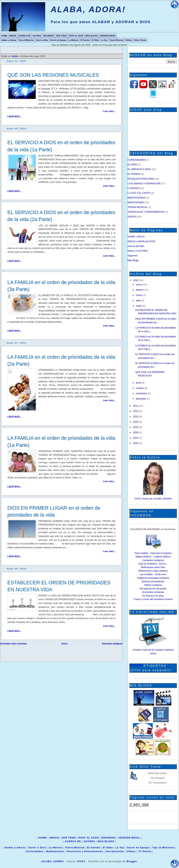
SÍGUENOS (48, 36)
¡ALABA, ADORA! (53, 861)
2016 (136, 432)
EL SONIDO (134, 174)
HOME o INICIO (136, 237)
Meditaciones (55, 851)
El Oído (95, 40)
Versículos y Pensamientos (85, 851)
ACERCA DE (24, 36)
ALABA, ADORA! (88, 9)
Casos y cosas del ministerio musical (153, 599)
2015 (136, 427)
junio (139, 383)
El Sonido (85, 40)
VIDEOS (132, 217)
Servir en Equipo (58, 40)
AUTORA (37, 36)
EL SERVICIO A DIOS (139, 169)
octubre (140, 388)
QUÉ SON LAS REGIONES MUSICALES (53, 75)
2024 (136, 438)
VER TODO (61, 36)
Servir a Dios (42, 40)
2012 (136, 411)
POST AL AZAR (76, 36)
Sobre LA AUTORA (138, 251)
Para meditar (141, 553)
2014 (136, 422)
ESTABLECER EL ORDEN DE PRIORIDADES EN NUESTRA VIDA (59, 586)
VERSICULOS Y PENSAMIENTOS (146, 212)
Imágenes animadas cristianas (153, 578)
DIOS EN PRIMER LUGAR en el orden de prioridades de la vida (54, 511)
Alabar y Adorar (9, 40)
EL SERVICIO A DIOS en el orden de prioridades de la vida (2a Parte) (61, 216)
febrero (140, 290)
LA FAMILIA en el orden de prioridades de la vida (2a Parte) (61, 360)
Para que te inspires (161, 553)
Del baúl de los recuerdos (153, 589)
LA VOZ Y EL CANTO (139, 193)
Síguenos (133, 256)
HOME (4, 36)
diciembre (141, 399)
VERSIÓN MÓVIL (108, 36)
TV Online (145, 851)
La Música (73, 40)
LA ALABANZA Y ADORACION (144, 183)
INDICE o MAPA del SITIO (141, 241)
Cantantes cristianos (153, 560)
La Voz (104, 40)
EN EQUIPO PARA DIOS (141, 179)
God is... (163, 564)
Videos (129, 40)
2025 (136, 443)
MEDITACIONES (137, 198)
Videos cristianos (153, 585)
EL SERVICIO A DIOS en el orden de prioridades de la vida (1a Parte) (61, 146)
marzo (140, 295)
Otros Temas (140, 40)
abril (139, 301)
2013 (136, 417)
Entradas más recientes (14, 644)
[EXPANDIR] (136, 665)
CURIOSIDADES (137, 160)
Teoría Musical (116, 40)
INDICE (13, 36)
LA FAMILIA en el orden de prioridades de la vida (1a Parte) (61, 441)
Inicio (15, 56)
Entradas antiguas (112, 644)
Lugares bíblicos (162, 557)
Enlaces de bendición (153, 581)
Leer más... (109, 111)
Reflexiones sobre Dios (153, 567)
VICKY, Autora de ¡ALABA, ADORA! (153, 499)
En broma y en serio (153, 596)
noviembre (142, 393)
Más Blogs (133, 260)
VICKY (81, 861)
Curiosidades (35, 851)
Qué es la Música (148, 564)
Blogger (132, 861)
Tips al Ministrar (26, 40)
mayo (139, 306)
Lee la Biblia (146, 574)
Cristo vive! (161, 574)
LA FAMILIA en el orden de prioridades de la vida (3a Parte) (61, 286)
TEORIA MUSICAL (138, 207)
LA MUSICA (134, 188)
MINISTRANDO (136, 202)
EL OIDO (132, 165)
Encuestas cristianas (153, 592)
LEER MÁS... (15, 116)
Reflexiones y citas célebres (153, 571)
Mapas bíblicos (144, 557)
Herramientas (115, 851)
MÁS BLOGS (92, 36)
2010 (136, 280)
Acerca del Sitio (136, 246)
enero (139, 285)
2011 (136, 406)
